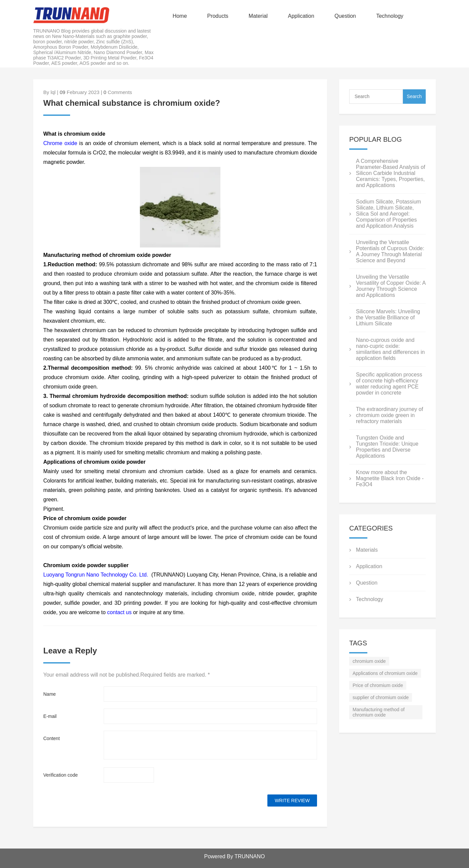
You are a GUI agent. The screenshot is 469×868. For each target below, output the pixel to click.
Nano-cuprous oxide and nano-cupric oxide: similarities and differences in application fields (390, 349)
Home (180, 16)
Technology (390, 16)
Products (218, 16)
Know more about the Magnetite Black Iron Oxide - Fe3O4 (390, 478)
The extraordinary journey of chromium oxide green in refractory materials (389, 415)
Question (345, 16)
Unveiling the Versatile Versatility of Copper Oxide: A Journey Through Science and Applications (391, 286)
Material (258, 16)
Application (301, 16)
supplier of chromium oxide (381, 697)
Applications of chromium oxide (385, 673)
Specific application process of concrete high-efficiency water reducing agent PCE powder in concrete (389, 384)
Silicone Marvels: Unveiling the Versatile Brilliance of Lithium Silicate (388, 317)
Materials (367, 550)
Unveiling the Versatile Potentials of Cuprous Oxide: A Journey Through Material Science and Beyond (390, 251)
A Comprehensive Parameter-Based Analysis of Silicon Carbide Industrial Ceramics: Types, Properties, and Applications (390, 173)
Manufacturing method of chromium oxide (379, 712)
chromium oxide (369, 661)
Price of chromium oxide (378, 685)
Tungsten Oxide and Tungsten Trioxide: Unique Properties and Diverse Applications (387, 447)
